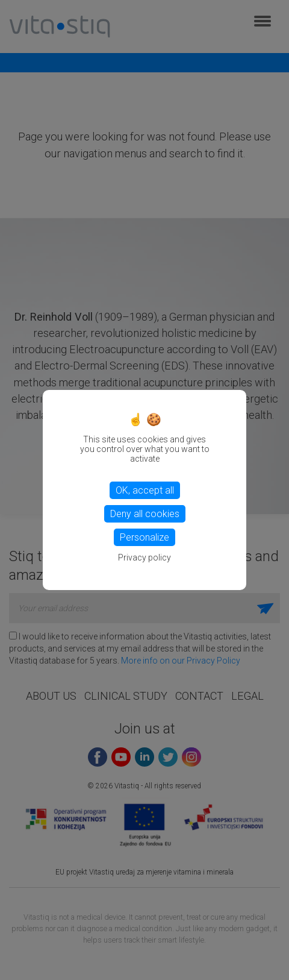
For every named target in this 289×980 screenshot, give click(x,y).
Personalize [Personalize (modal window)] (144, 537)
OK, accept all (145, 490)
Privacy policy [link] (144, 558)
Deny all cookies (145, 514)
